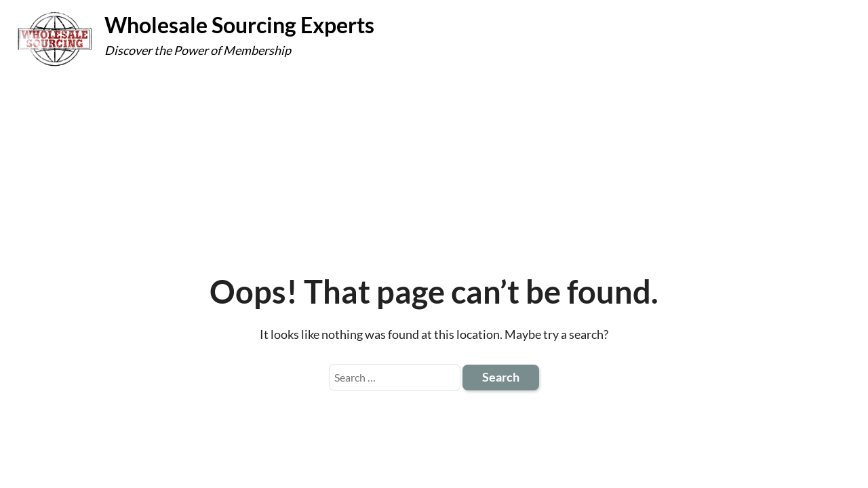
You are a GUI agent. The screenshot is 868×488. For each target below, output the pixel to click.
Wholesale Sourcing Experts (239, 25)
